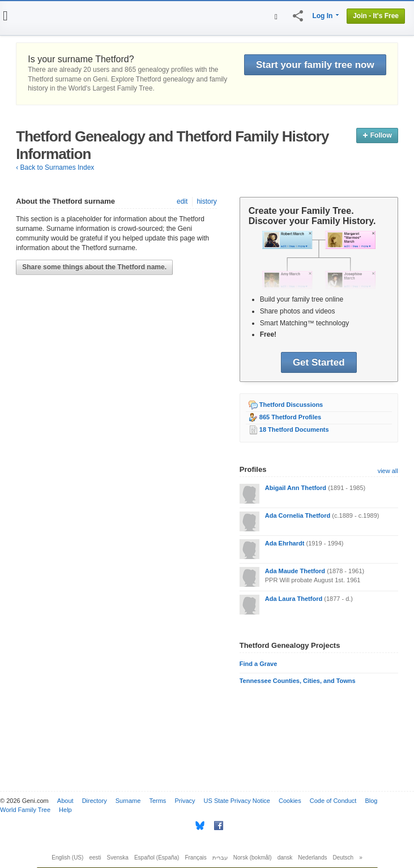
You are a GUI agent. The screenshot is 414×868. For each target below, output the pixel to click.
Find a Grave (259, 664)
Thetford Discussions (291, 405)
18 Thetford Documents (294, 429)
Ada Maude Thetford (295, 571)
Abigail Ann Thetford (296, 488)
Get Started (319, 362)
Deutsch (343, 858)
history (206, 201)
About (65, 801)
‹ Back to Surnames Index (55, 167)
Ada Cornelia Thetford (298, 515)
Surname (128, 801)
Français (195, 858)
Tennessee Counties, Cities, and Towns (298, 681)
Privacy (185, 801)
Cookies (290, 801)
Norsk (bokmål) (253, 858)
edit (182, 201)
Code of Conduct (333, 801)
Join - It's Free (376, 16)
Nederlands (312, 858)
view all (388, 471)
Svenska (118, 858)
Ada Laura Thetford (294, 599)
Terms (157, 801)
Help (65, 810)
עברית (220, 858)
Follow (377, 135)
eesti (95, 858)
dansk (285, 858)
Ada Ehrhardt (285, 543)
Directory (95, 801)
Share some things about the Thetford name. (94, 267)
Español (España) (157, 858)
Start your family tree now (315, 65)
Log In (322, 16)
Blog (371, 801)
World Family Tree (25, 810)
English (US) (67, 858)
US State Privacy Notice (237, 801)
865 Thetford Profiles (290, 417)
